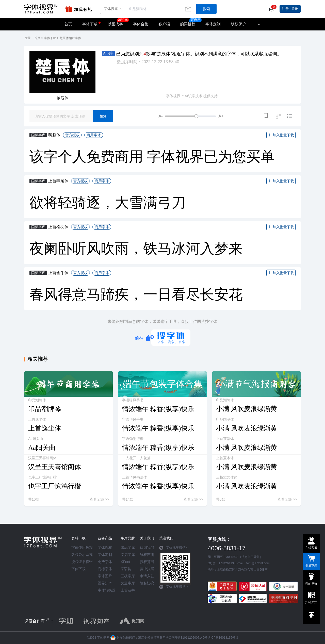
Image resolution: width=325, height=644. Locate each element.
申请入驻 (147, 576)
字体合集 (141, 24)
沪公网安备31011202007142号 (186, 638)
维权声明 (147, 555)
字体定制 (213, 24)
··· (258, 24)
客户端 (164, 24)
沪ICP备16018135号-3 (223, 638)
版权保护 (238, 24)
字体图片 (105, 576)
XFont (125, 562)
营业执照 (147, 569)
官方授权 (72, 135)
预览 (103, 116)
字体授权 (105, 548)
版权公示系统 (82, 555)
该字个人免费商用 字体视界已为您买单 (152, 157)
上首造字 (128, 590)
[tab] (175, 550)
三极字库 (128, 576)
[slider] (190, 116)
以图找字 (118, 22)
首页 (68, 24)
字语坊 (126, 569)
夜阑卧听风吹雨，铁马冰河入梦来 (136, 249)
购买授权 (188, 24)
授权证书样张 (82, 562)
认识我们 (147, 548)
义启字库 (128, 555)
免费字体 (105, 562)
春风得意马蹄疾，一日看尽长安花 (136, 294)
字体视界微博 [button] (174, 587)
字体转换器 (107, 590)
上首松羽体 (58, 227)
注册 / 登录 (290, 9)
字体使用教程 (82, 548)
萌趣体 (54, 135)
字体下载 (90, 24)
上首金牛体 (58, 273)
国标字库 (38, 135)
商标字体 (105, 569)
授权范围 (147, 562)
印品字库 (128, 548)
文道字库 (128, 583)
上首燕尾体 (58, 181)
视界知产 (105, 583)
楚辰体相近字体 (70, 38)
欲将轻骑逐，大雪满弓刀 (108, 203)
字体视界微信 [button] (174, 548)
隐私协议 (147, 583)
